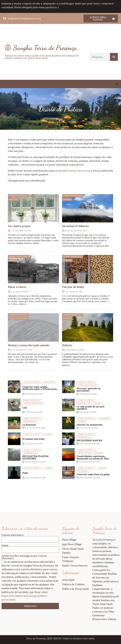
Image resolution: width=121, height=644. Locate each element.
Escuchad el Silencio (75, 226)
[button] (117, 84)
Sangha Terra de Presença (45, 48)
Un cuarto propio (19, 226)
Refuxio (67, 345)
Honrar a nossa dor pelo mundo (29, 345)
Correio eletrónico (12, 535)
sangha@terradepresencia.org (73, 171)
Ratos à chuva (17, 287)
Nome (5, 545)
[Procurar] (114, 57)
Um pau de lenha (73, 287)
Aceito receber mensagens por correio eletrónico (24, 557)
